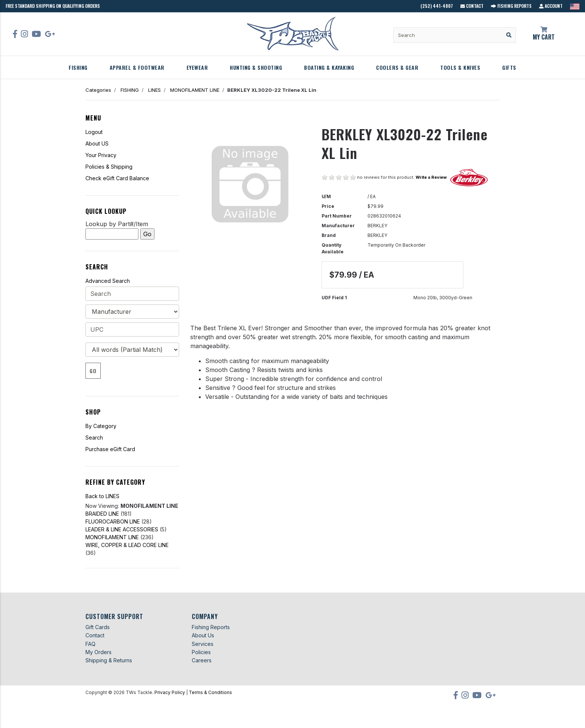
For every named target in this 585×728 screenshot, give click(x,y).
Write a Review (431, 177)
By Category (101, 426)
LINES (154, 90)
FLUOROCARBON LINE (113, 521)
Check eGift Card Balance (117, 178)
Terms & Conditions (210, 692)
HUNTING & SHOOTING (256, 67)
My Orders (98, 652)
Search (94, 438)
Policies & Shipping (109, 167)
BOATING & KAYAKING (329, 67)
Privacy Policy (170, 692)
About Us (203, 635)
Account (551, 6)
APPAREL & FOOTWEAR (137, 67)
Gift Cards (98, 627)
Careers (202, 660)
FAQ (90, 644)
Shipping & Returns (109, 660)
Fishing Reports (511, 6)
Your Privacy (101, 155)
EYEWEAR (197, 67)
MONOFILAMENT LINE (195, 90)
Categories (98, 90)
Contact (472, 6)
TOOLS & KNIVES (460, 67)
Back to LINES (102, 496)
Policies (201, 652)
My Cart (544, 34)
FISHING (78, 67)
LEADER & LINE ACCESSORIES (122, 529)
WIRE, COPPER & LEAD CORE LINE (127, 545)
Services (203, 644)
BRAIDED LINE (102, 514)
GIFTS (509, 67)
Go (93, 371)
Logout (94, 132)
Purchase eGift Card (110, 449)
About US (97, 143)
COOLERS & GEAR (397, 67)
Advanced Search (108, 281)
